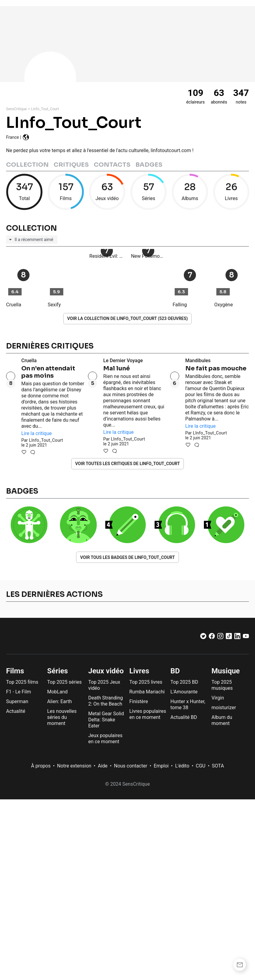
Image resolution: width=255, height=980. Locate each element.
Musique (226, 671)
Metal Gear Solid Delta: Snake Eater (106, 720)
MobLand (57, 692)
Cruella (14, 305)
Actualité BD (184, 717)
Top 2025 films (22, 682)
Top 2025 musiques (222, 685)
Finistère (139, 701)
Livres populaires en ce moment (148, 714)
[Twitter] (203, 637)
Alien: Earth (59, 701)
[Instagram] (220, 637)
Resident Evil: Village (107, 291)
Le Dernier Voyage (123, 361)
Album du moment (222, 720)
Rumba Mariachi (147, 692)
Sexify (54, 305)
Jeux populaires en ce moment (105, 738)
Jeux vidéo (106, 671)
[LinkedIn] (237, 637)
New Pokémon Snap (148, 291)
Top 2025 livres (146, 682)
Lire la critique (37, 433)
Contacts (112, 165)
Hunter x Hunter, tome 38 (188, 704)
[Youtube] (246, 637)
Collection (27, 165)
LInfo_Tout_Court (45, 109)
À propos (41, 766)
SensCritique (16, 109)
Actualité (16, 711)
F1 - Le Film (19, 692)
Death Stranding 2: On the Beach (106, 701)
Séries (58, 671)
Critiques (71, 165)
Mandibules (198, 361)
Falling (180, 305)
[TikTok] (229, 637)
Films (15, 671)
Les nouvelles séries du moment (62, 717)
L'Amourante (184, 692)
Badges (149, 165)
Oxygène (224, 305)
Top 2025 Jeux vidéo (104, 685)
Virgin (218, 698)
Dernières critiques (50, 346)
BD (175, 671)
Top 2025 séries (65, 682)
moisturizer (224, 708)
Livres (139, 671)
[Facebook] (212, 637)
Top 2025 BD (184, 682)
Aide (103, 766)
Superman (17, 701)
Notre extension (74, 766)
